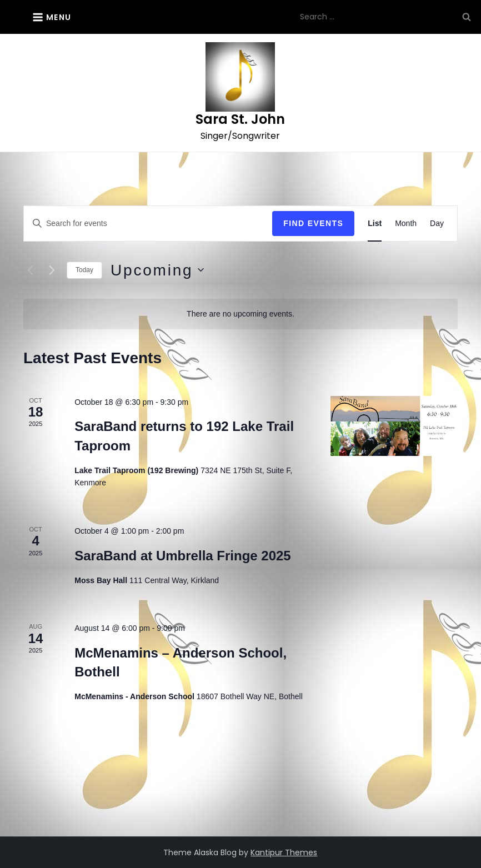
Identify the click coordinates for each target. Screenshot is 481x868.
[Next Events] (52, 270)
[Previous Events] (30, 270)
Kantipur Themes (284, 852)
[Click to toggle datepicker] (157, 270)
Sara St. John (240, 119)
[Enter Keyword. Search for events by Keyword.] (148, 224)
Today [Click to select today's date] (84, 270)
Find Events (313, 223)
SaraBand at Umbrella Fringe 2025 (182, 556)
